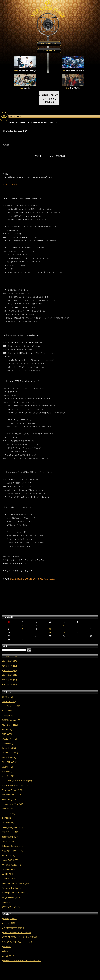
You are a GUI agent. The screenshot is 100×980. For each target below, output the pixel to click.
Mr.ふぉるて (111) (10, 725)
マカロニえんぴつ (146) (13, 804)
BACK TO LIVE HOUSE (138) (15, 785)
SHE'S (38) (7, 734)
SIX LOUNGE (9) (10, 762)
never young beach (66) (12, 827)
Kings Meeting (49, 579)
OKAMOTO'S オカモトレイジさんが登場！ (22, 961)
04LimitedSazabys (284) (13, 846)
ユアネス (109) (9, 813)
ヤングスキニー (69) (11, 706)
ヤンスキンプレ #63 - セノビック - (19, 942)
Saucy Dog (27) (9, 748)
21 (91, 633)
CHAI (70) (6, 818)
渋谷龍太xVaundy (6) (11, 720)
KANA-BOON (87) (10, 860)
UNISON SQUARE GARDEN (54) (17, 781)
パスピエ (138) (9, 855)
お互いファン (10, 956)
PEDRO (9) (7, 729)
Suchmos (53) (8, 841)
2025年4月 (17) (10, 671)
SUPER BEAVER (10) (12, 795)
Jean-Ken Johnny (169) (12, 790)
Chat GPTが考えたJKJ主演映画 (17, 933)
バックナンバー (10, 656)
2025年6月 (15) (10, 661)
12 (64, 629)
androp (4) (7, 902)
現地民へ (7, 947)
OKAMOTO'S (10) (10, 753)
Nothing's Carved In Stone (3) (15, 893)
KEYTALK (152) (9, 869)
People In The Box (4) (12, 888)
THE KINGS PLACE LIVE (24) (15, 883)
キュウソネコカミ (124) (13, 851)
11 (50, 629)
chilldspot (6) (8, 715)
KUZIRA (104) (8, 809)
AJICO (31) (7, 771)
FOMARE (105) (9, 799)
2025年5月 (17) (10, 666)
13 (77, 629)
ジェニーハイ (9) (9, 739)
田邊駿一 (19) (8, 767)
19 (64, 633)
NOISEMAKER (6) (10, 711)
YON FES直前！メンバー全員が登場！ (20, 937)
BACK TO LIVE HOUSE (34, 579)
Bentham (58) (8, 823)
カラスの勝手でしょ (12, 923)
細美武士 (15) (8, 776)
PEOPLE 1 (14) (9, 702)
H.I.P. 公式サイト (11, 184)
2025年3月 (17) (10, 675)
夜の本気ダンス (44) (11, 837)
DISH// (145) (7, 743)
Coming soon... (10, 919)
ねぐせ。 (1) (7, 697)
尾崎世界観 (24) (9, 757)
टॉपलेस (6, 951)
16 (23, 633)
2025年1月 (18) (10, 684)
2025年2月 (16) (10, 680)
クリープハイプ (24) (11, 907)
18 (50, 633)
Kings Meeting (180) (11, 897)
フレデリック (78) (10, 832)
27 (77, 636)
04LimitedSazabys (17, 579)
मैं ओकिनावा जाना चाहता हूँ (14, 928)
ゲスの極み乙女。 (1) (11, 865)
